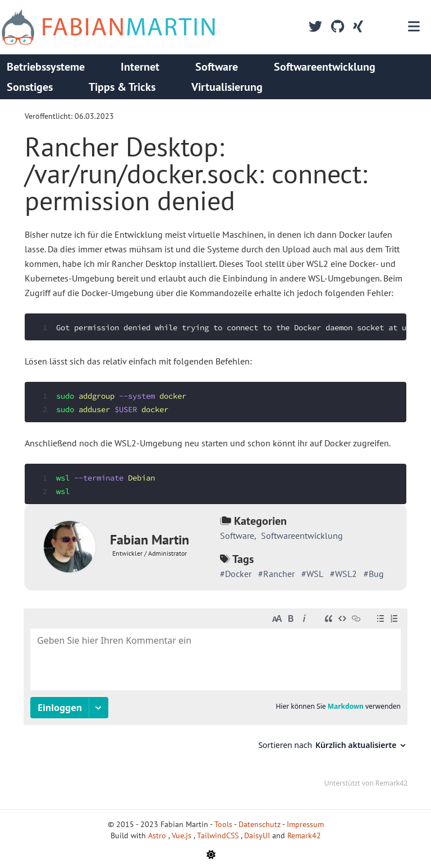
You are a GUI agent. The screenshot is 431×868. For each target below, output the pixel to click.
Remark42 (304, 835)
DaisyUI (258, 835)
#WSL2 (343, 574)
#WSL (312, 574)
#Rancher (276, 574)
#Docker (236, 574)
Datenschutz (260, 824)
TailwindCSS (219, 835)
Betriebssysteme (46, 67)
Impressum (305, 824)
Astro (158, 835)
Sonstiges (30, 87)
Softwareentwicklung (325, 67)
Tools (223, 824)
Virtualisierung (227, 87)
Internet (140, 67)
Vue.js (183, 835)
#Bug (374, 574)
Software (217, 67)
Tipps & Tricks (122, 87)
